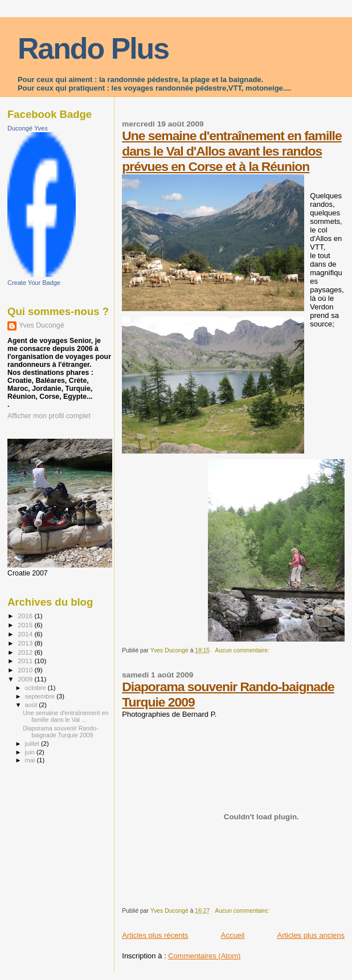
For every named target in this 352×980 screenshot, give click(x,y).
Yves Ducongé (42, 325)
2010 (26, 670)
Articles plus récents (155, 935)
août (32, 705)
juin (31, 752)
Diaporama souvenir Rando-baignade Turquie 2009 (60, 732)
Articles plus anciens (311, 935)
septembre (41, 696)
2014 (26, 634)
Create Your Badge (34, 283)
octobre (36, 688)
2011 (26, 661)
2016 (26, 616)
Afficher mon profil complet (49, 416)
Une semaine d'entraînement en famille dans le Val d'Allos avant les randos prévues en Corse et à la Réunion (232, 151)
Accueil (233, 935)
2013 (26, 643)
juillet (33, 744)
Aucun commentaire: (243, 650)
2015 (26, 625)
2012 (26, 652)
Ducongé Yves (28, 128)
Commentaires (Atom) (204, 956)
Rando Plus (93, 48)
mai (31, 760)
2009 (26, 679)
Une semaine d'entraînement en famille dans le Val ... (66, 716)
